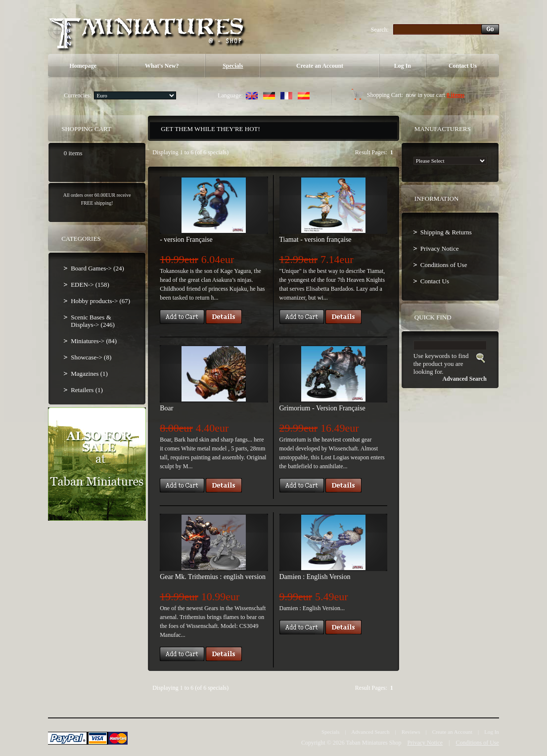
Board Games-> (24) (97, 268)
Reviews (411, 732)
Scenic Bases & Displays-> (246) (93, 321)
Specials (233, 66)
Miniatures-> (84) (94, 341)
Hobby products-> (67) (100, 301)
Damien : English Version (315, 577)
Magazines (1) (89, 374)
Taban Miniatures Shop (374, 743)
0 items (456, 95)
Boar (166, 408)
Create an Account (320, 66)
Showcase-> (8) (91, 357)
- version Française (186, 240)
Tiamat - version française (316, 240)
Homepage (83, 66)
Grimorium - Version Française (322, 408)
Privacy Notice (440, 248)
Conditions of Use (444, 265)
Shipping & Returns (446, 232)
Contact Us (463, 66)
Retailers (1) (87, 390)
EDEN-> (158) (90, 285)
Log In (403, 66)
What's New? (162, 66)
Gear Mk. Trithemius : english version (213, 577)
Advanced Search (370, 732)
